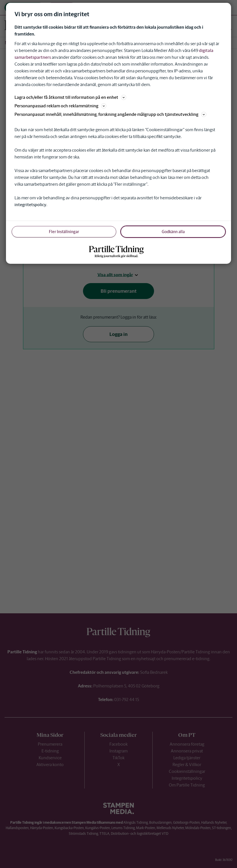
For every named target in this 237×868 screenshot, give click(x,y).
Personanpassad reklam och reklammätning (60, 106)
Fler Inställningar (64, 232)
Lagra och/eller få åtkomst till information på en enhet (70, 97)
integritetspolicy (30, 205)
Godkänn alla (173, 232)
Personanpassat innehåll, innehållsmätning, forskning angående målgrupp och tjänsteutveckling (110, 114)
